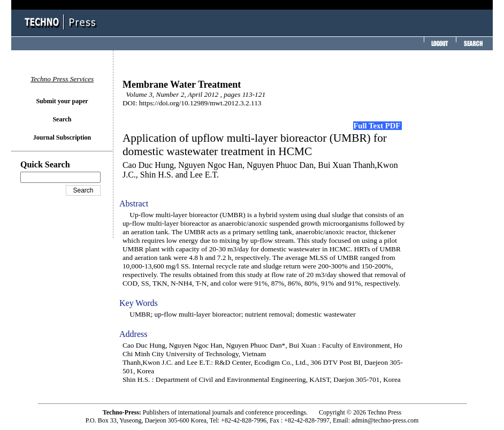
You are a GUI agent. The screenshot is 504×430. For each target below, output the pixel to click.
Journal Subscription (62, 137)
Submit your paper (62, 101)
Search (62, 119)
